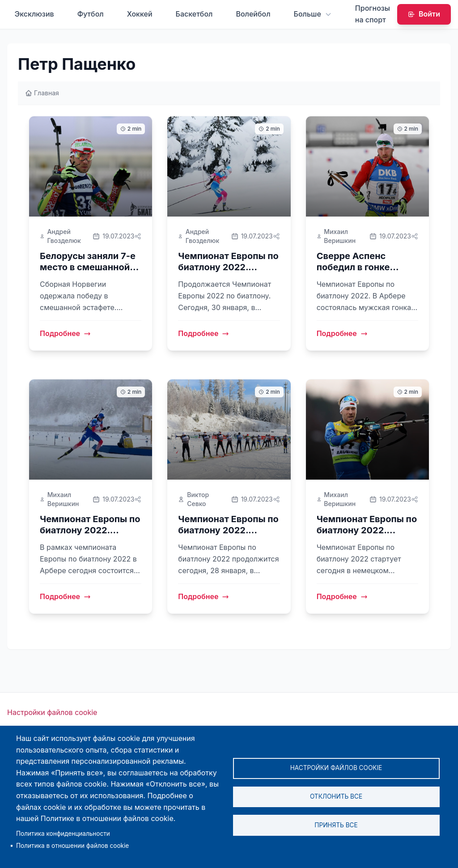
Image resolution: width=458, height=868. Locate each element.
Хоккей (140, 14)
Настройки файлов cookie (52, 713)
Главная (42, 93)
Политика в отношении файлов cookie (72, 846)
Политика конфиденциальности (63, 834)
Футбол (91, 14)
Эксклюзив (34, 14)
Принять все (336, 825)
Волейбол (253, 14)
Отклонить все (336, 796)
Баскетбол (194, 14)
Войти (424, 14)
